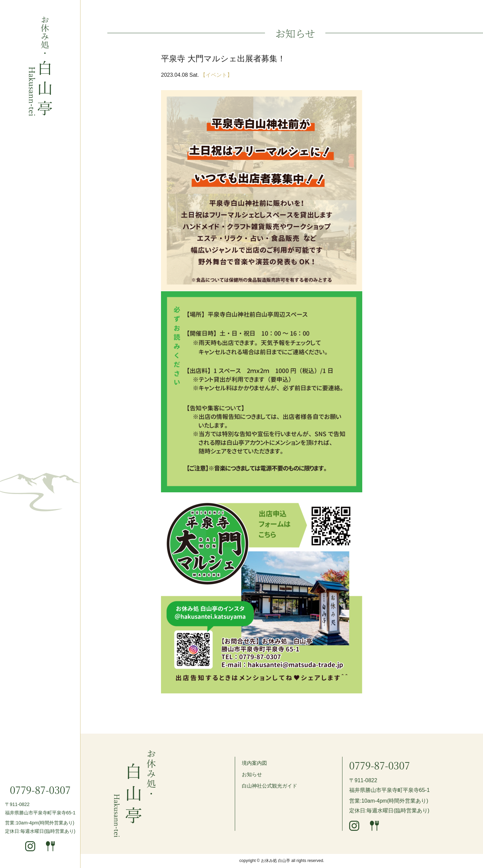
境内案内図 (255, 763)
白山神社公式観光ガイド (271, 786)
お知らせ (253, 774)
